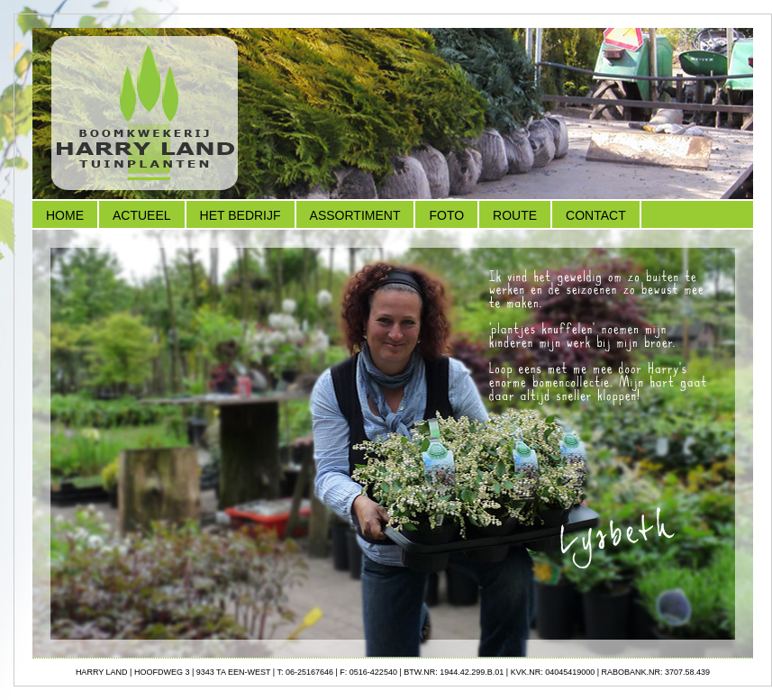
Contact (596, 215)
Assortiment (355, 215)
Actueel (142, 215)
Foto (446, 215)
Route (515, 215)
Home (65, 215)
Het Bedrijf (241, 215)
